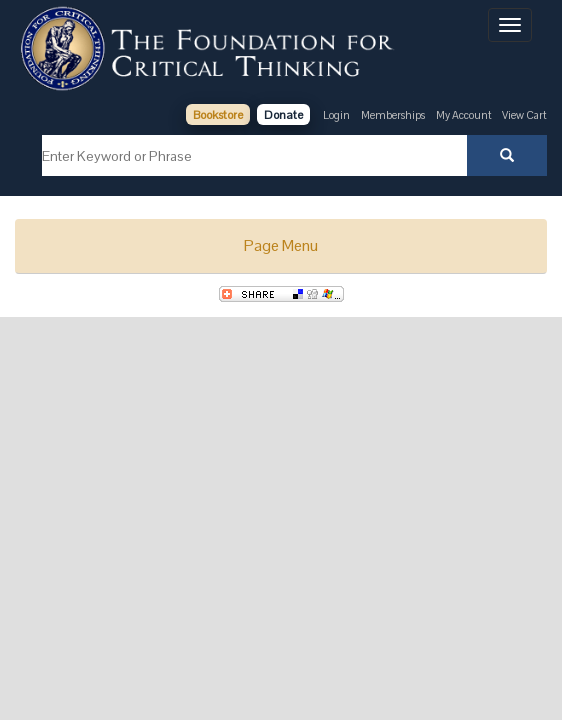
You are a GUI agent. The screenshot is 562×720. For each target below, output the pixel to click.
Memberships (393, 115)
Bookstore (218, 115)
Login (336, 115)
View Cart (524, 115)
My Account (465, 115)
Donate (283, 115)
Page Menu (281, 245)
